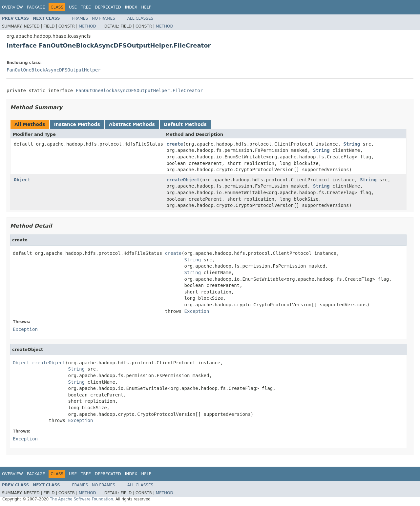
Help (146, 7)
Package (36, 7)
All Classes (140, 18)
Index (131, 7)
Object (22, 180)
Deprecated (108, 7)
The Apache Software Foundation (82, 499)
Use (73, 7)
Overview (12, 7)
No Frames (104, 18)
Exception (197, 311)
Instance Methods (77, 124)
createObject (183, 180)
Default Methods (185, 124)
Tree (86, 7)
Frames (80, 18)
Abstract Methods (132, 124)
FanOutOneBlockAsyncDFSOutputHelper (54, 70)
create (175, 144)
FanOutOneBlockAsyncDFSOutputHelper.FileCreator (139, 91)
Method (87, 26)
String (352, 144)
